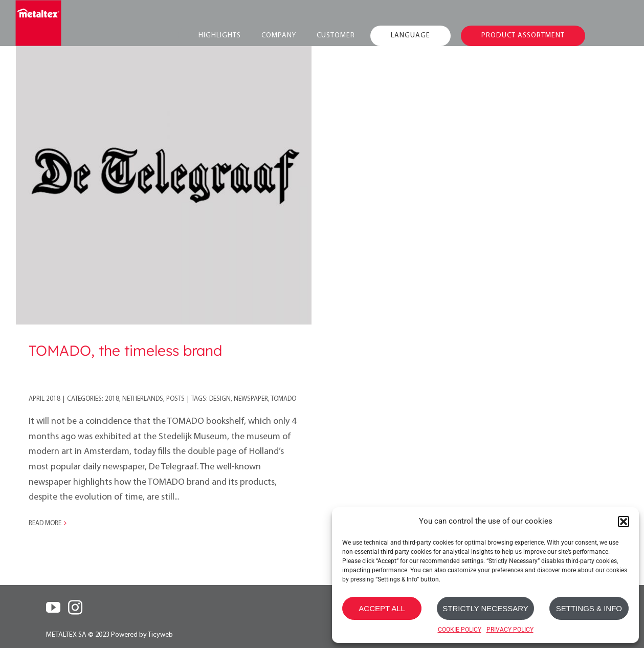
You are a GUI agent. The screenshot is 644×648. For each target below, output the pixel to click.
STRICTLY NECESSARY (485, 608)
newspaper (251, 399)
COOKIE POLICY (460, 630)
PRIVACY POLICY (510, 630)
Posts (175, 399)
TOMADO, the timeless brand (125, 350)
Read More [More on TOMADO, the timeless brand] (45, 523)
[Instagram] (75, 608)
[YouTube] (53, 608)
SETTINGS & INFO (589, 608)
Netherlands (143, 399)
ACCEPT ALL (382, 608)
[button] (624, 522)
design (220, 399)
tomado (283, 399)
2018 (112, 399)
